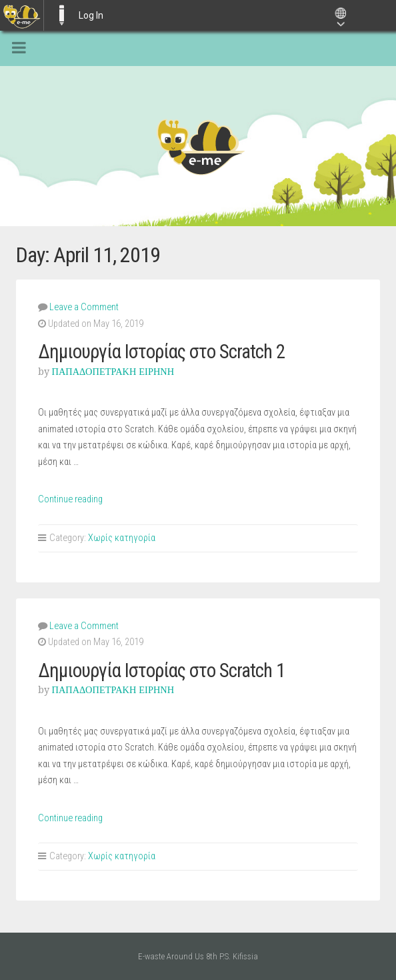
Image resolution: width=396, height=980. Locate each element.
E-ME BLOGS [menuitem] (61, 15)
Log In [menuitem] (91, 15)
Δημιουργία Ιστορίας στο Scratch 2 (161, 352)
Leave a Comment (84, 307)
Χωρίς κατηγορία (122, 538)
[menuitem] (22, 15)
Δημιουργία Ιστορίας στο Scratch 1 (161, 670)
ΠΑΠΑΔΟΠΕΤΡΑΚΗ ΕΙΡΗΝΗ (113, 372)
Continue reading (70, 499)
